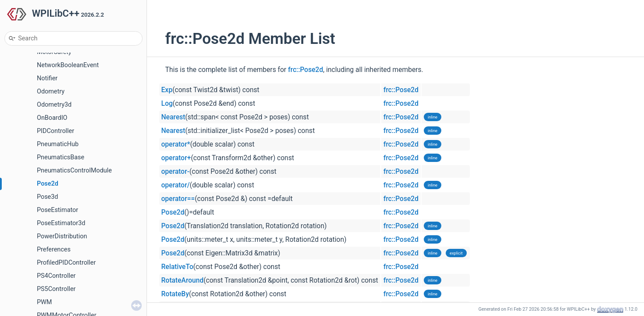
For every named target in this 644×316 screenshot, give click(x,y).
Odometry (51, 92)
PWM (44, 302)
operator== (178, 199)
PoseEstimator (57, 210)
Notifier (47, 78)
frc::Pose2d (306, 70)
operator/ (176, 185)
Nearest (174, 117)
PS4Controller (56, 276)
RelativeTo (177, 267)
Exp (167, 90)
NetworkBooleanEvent (68, 65)
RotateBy (175, 294)
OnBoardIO (52, 118)
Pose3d (47, 197)
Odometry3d (54, 105)
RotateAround (182, 280)
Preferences (54, 250)
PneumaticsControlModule (74, 171)
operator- (175, 172)
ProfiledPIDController (66, 263)
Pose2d (48, 184)
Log (167, 104)
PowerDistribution (62, 236)
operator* (176, 144)
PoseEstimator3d (61, 223)
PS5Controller (56, 289)
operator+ (176, 158)
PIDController (55, 131)
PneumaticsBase (61, 157)
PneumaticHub (58, 144)
